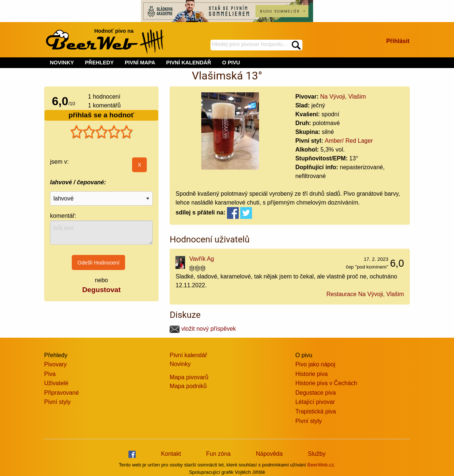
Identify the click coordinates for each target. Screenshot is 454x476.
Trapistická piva (316, 411)
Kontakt (171, 454)
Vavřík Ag (201, 259)
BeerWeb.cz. (321, 465)
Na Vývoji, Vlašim (343, 97)
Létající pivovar (315, 402)
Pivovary (55, 364)
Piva (50, 374)
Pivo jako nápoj (315, 364)
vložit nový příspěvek (203, 329)
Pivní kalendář (188, 355)
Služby (317, 454)
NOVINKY (62, 63)
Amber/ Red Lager (349, 141)
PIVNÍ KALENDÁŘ (189, 63)
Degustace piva (316, 393)
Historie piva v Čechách (326, 383)
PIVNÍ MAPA (140, 63)
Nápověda (269, 454)
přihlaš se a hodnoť (101, 115)
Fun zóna (218, 454)
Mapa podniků (188, 386)
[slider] (102, 132)
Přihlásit (398, 41)
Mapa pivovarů (189, 377)
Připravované (61, 393)
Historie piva (312, 374)
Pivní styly (57, 402)
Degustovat (101, 290)
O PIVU (231, 63)
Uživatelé (56, 383)
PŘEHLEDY (99, 63)
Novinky (180, 364)
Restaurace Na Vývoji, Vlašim (365, 294)
